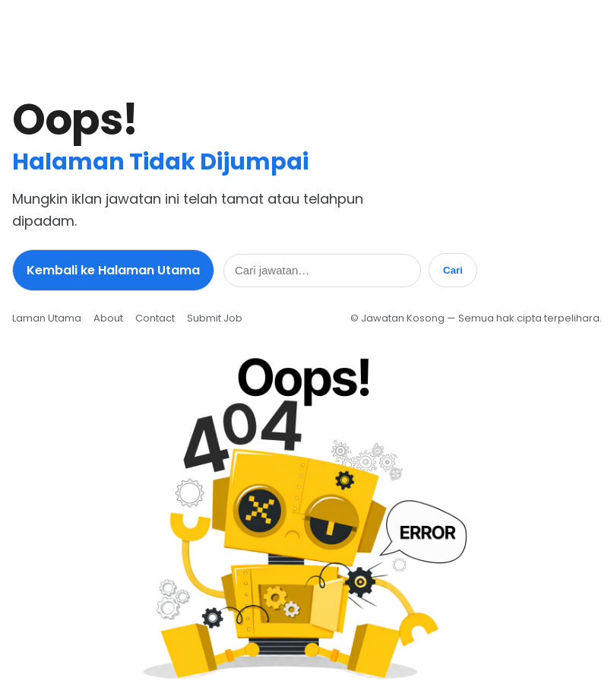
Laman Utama (47, 318)
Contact (155, 318)
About (108, 318)
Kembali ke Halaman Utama (113, 270)
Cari (453, 270)
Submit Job (215, 318)
